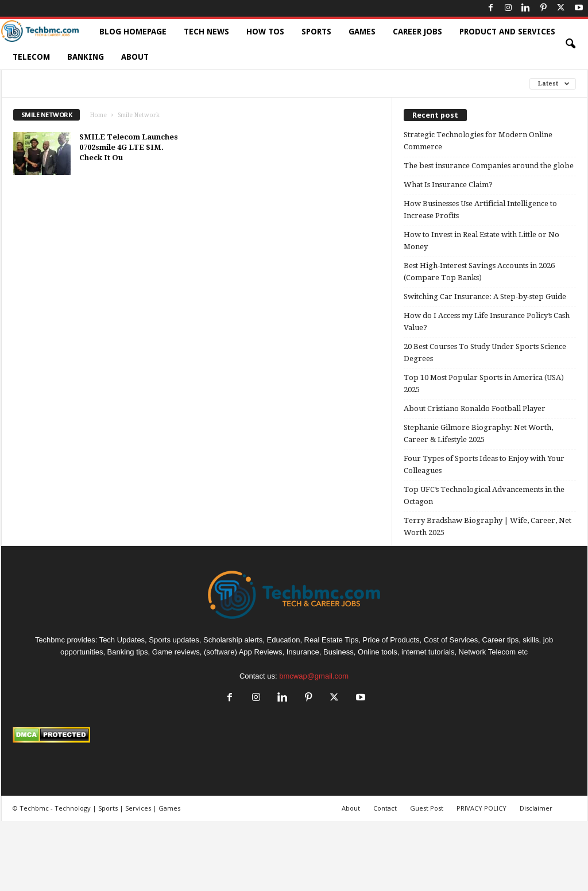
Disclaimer (536, 808)
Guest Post (427, 808)
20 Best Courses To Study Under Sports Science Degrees (485, 352)
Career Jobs (417, 32)
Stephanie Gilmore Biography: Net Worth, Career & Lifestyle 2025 (478, 433)
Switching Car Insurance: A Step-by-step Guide (485, 297)
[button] (570, 44)
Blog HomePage (133, 32)
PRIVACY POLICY (481, 808)
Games (362, 32)
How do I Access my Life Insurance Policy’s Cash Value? (487, 321)
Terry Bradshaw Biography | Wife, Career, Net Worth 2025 (488, 526)
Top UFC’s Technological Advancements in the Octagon (484, 495)
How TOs (265, 32)
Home (98, 115)
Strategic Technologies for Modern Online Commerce (478, 141)
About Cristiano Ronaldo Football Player (475, 408)
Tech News (206, 32)
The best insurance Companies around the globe (489, 166)
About (135, 57)
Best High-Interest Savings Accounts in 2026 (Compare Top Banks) (479, 272)
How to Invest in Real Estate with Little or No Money (481, 241)
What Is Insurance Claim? (448, 185)
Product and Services (507, 32)
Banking (86, 57)
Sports (316, 32)
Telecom (31, 57)
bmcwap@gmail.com (314, 676)
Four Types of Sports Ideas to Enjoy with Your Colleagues (484, 464)
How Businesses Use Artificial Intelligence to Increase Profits (480, 210)
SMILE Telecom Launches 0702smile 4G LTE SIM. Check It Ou (129, 147)
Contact (385, 808)
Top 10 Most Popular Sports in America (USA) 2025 (484, 383)
